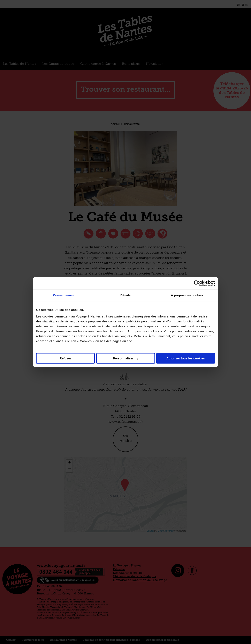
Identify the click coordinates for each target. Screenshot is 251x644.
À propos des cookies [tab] (187, 295)
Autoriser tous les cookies (186, 358)
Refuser (66, 358)
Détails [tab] (125, 295)
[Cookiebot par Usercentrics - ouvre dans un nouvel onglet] (197, 283)
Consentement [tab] (64, 295)
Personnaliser (126, 358)
